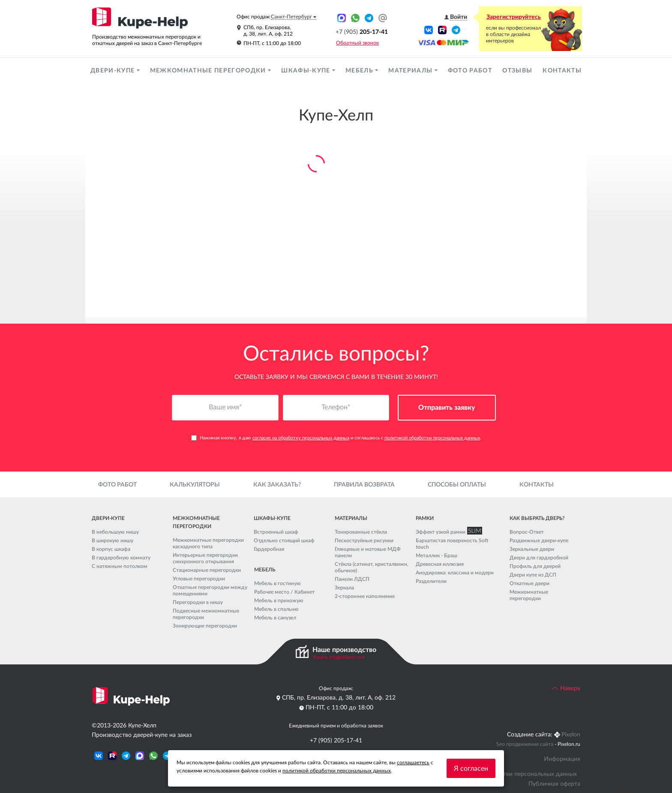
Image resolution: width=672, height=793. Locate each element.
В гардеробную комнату (121, 558)
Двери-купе (114, 71)
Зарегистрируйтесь (514, 17)
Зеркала (344, 588)
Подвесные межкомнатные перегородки (206, 614)
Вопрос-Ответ (527, 532)
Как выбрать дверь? (537, 518)
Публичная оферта (554, 784)
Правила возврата (364, 485)
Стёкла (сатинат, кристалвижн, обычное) (372, 567)
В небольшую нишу (115, 532)
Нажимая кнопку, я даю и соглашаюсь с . (336, 438)
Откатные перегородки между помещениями (210, 590)
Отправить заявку (447, 408)
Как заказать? (277, 485)
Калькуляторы (195, 485)
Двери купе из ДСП (533, 575)
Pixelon (571, 735)
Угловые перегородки (199, 579)
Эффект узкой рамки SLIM (447, 532)
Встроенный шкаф (276, 532)
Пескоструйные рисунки (364, 541)
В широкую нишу (112, 541)
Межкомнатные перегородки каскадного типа (208, 543)
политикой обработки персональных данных (432, 438)
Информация (562, 759)
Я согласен (471, 769)
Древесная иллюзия (440, 564)
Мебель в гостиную (277, 583)
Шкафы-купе (307, 71)
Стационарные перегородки (207, 570)
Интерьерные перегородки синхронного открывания (205, 558)
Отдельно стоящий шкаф (284, 541)
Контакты (562, 71)
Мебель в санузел (275, 618)
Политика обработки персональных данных (516, 774)
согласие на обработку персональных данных (301, 438)
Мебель (360, 71)
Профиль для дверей (535, 566)
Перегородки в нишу (198, 602)
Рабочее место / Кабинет (284, 592)
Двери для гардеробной (539, 558)
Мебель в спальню (276, 609)
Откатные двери (529, 583)
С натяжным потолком (120, 566)
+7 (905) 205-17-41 (336, 741)
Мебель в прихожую (279, 601)
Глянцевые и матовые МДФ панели (368, 552)
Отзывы (517, 71)
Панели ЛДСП (352, 579)
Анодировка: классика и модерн (455, 573)
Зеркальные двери (532, 549)
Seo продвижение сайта (525, 744)
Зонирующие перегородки (205, 626)
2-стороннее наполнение (365, 596)
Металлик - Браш (436, 556)
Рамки (425, 518)
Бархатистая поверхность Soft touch (452, 544)
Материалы (411, 71)
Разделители (431, 581)
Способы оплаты (457, 485)
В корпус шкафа (111, 549)
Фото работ (470, 71)
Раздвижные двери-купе (539, 541)
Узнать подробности (337, 657)
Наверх (566, 688)
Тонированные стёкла (361, 532)
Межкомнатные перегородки (209, 71)
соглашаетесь (413, 763)
